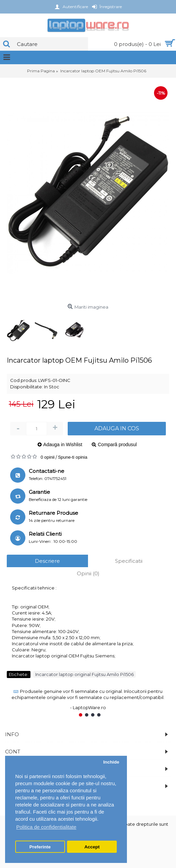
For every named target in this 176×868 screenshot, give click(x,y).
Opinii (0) (88, 573)
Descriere (47, 561)
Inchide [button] (111, 762)
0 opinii (48, 457)
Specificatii (129, 561)
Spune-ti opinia (73, 457)
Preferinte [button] (40, 847)
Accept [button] (92, 847)
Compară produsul (117, 444)
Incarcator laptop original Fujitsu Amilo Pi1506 (84, 674)
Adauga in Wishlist (63, 444)
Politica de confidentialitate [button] (46, 827)
